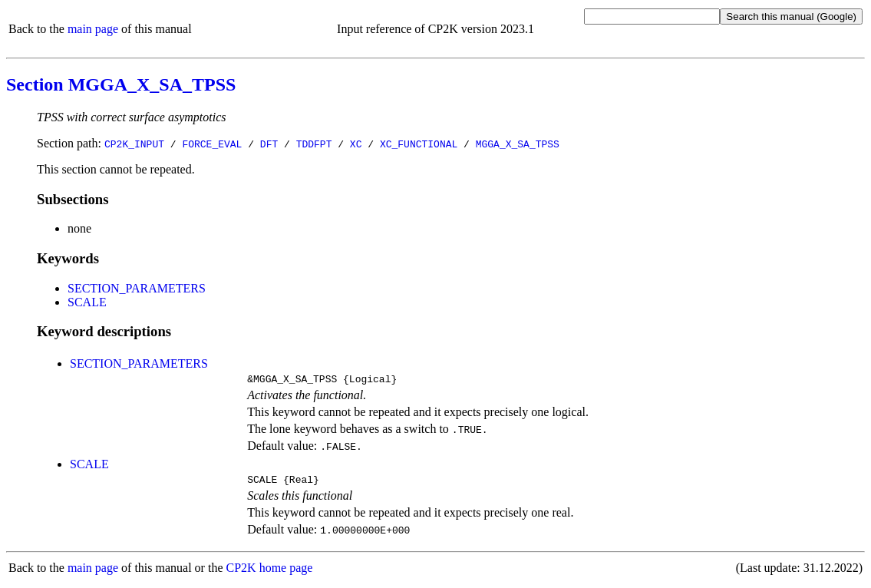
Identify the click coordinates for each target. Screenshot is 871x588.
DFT (269, 144)
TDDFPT (314, 144)
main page (93, 29)
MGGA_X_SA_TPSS (518, 144)
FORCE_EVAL (212, 144)
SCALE (87, 302)
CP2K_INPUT (134, 144)
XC (356, 144)
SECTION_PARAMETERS (137, 288)
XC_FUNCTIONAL (419, 144)
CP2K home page (270, 572)
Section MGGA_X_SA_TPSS (121, 84)
